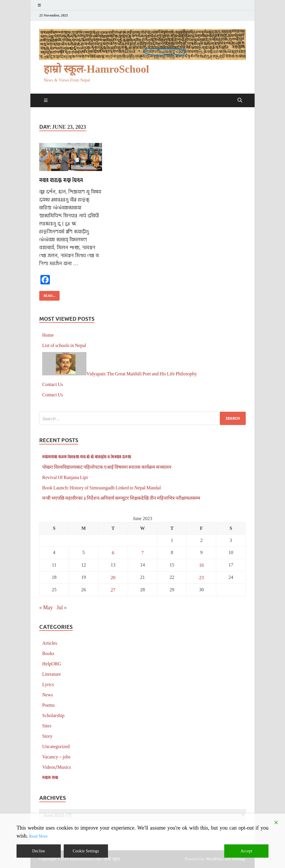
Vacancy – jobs (56, 757)
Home (48, 335)
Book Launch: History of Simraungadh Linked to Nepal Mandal (101, 487)
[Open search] (240, 100)
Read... (47, 294)
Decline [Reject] (39, 851)
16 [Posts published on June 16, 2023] (202, 565)
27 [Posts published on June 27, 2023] (113, 590)
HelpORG (52, 663)
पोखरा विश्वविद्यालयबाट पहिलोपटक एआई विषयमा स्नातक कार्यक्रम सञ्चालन (107, 467)
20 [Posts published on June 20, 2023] (113, 577)
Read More (39, 836)
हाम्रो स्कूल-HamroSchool (96, 69)
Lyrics (48, 684)
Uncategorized (56, 746)
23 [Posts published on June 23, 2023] (202, 577)
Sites (47, 725)
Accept (246, 851)
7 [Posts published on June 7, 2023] (142, 552)
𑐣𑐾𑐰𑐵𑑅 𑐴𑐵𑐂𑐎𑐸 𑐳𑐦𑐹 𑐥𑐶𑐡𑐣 (61, 180)
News (47, 694)
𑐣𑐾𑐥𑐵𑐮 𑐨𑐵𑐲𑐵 (50, 777)
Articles (50, 643)
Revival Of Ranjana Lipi (65, 477)
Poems (49, 705)
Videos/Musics (57, 767)
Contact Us (53, 384)
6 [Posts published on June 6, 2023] (113, 552)
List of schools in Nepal (64, 345)
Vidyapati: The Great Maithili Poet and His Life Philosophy (142, 373)
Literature (51, 674)
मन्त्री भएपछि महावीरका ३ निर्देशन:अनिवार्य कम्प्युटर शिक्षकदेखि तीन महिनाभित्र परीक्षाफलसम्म (121, 498)
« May (46, 607)
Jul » (62, 607)
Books (48, 653)
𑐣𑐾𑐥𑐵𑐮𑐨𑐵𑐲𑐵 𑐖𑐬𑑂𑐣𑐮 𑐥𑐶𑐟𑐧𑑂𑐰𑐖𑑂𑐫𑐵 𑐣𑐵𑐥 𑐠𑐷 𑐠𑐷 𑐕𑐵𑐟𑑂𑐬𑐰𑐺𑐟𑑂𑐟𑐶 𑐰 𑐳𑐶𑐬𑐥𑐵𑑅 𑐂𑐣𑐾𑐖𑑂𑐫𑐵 (87, 456)
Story (47, 736)
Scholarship (53, 715)
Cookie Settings (86, 851)
